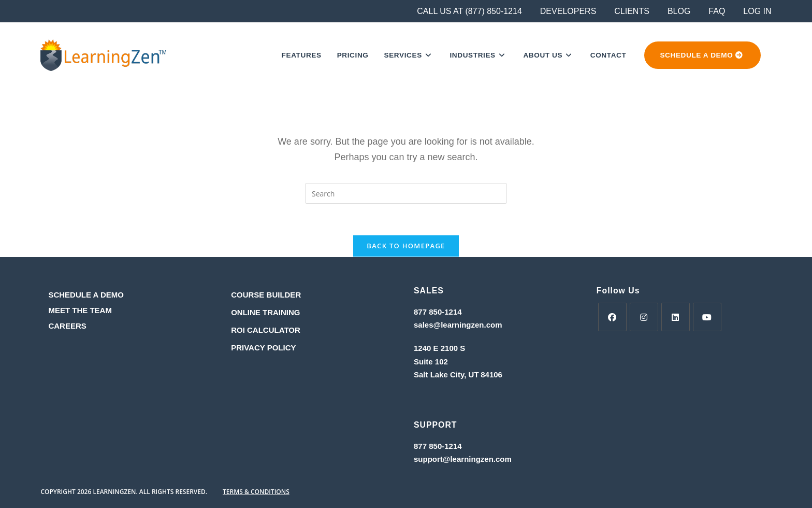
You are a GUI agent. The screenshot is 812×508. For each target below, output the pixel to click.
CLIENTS (632, 11)
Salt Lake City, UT (446, 375)
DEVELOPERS (568, 11)
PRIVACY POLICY (263, 348)
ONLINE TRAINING (265, 312)
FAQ (717, 11)
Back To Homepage (406, 246)
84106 (491, 375)
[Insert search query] (406, 193)
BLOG (679, 11)
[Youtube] (707, 317)
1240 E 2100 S (440, 348)
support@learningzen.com (463, 459)
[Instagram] (644, 317)
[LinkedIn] (676, 317)
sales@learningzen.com (458, 325)
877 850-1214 (438, 312)
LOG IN (757, 11)
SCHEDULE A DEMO (86, 295)
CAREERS (67, 326)
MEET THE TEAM (80, 310)
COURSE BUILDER (266, 295)
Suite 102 (431, 362)
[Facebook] (612, 317)
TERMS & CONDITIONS (256, 492)
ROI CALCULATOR (266, 330)
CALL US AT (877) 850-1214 (469, 11)
